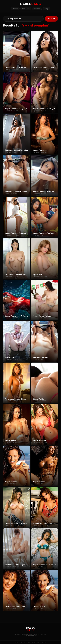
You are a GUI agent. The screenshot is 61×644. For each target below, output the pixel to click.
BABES (31, 4)
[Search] (23, 19)
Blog (46, 9)
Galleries (26, 9)
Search (51, 19)
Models (37, 9)
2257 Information (31, 636)
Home (15, 9)
